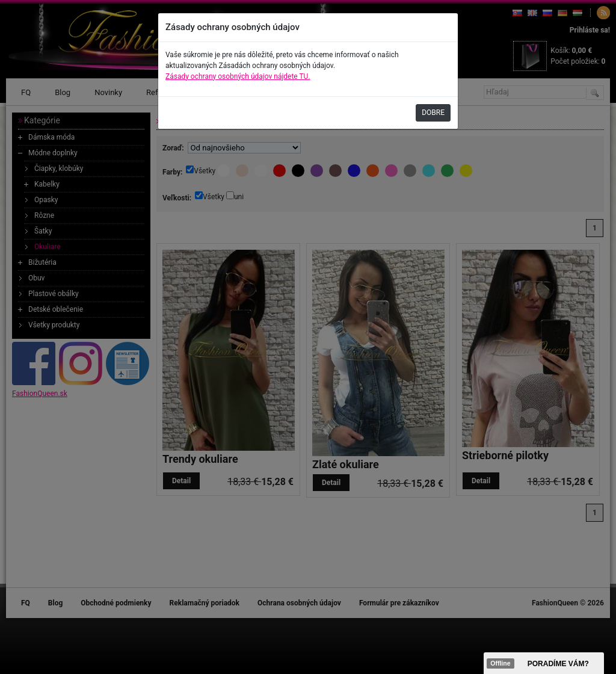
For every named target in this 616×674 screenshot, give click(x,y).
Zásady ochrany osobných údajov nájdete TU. (238, 76)
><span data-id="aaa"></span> (544, 663)
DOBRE (433, 113)
